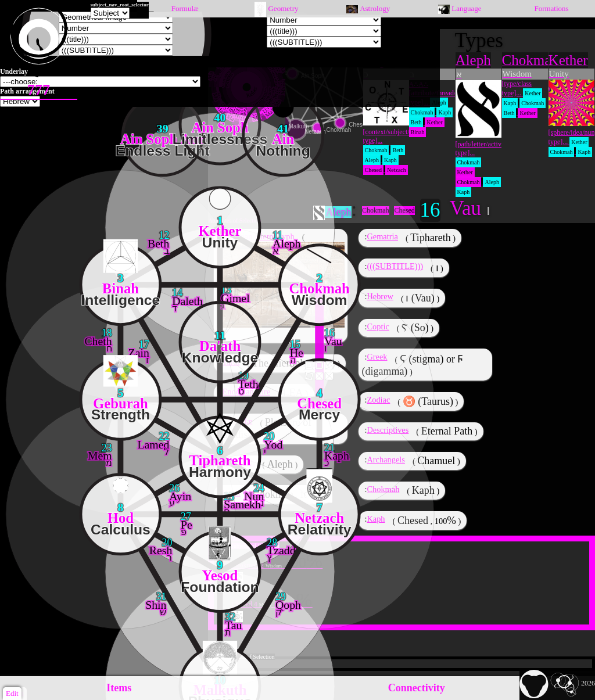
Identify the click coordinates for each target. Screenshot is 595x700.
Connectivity (417, 688)
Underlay (14, 71)
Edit (12, 693)
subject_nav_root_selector (120, 5)
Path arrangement (27, 91)
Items (119, 688)
